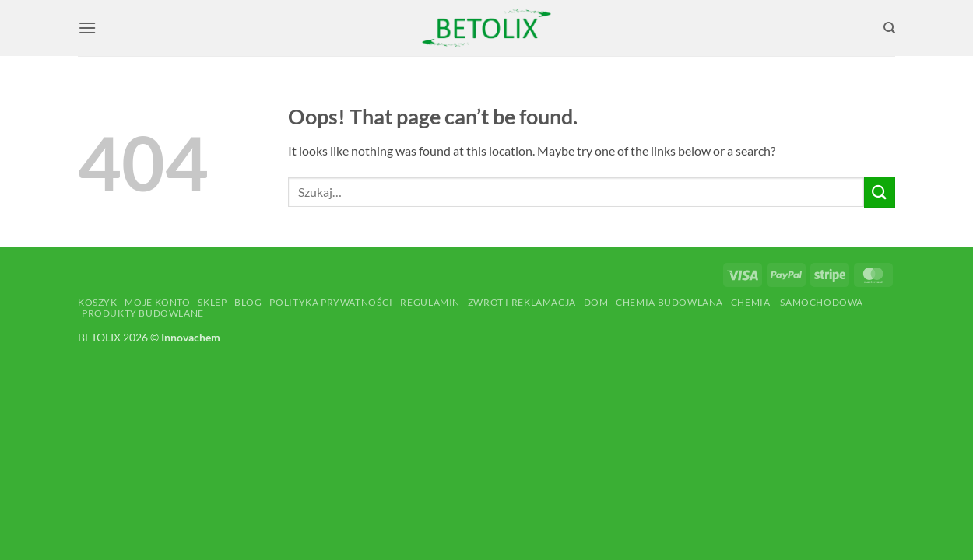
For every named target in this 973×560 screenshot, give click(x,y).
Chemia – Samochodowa (797, 302)
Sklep (212, 302)
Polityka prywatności (331, 302)
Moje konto (157, 302)
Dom (596, 302)
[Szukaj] (889, 28)
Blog (248, 302)
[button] (87, 28)
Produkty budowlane (143, 313)
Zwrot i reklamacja (522, 302)
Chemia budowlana (669, 302)
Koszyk (98, 302)
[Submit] (880, 192)
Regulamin (430, 302)
